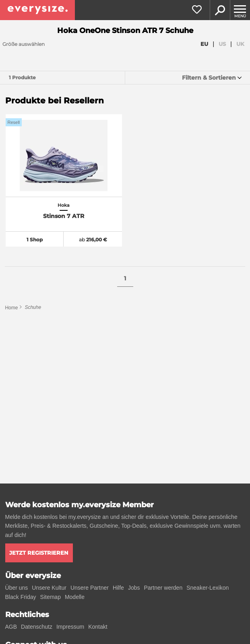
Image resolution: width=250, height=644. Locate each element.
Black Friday (21, 597)
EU (204, 44)
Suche (220, 10)
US (222, 44)
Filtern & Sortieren (209, 78)
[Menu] (240, 10)
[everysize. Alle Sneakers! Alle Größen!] (37, 10)
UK (240, 44)
